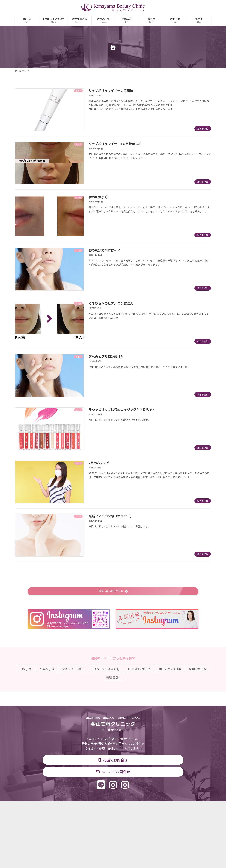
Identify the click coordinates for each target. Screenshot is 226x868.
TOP (55, 806)
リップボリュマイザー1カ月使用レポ (115, 144)
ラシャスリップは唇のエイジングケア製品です (122, 410)
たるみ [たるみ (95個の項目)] (47, 669)
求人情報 (141, 806)
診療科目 (71, 806)
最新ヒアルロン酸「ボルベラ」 (111, 516)
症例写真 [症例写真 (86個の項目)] (198, 669)
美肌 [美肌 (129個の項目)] (113, 678)
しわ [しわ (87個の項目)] (25, 669)
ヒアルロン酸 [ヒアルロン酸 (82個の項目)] (139, 669)
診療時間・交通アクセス (98, 806)
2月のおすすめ (99, 463)
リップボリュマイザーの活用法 (111, 90)
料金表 (124, 806)
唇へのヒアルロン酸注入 (106, 356)
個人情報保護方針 (164, 806)
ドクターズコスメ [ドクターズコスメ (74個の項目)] (105, 669)
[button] (113, 592)
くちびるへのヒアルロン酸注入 (111, 303)
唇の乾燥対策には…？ (105, 250)
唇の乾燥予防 (98, 197)
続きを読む (203, 129)
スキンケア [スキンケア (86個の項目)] (72, 669)
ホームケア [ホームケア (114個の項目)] (170, 669)
